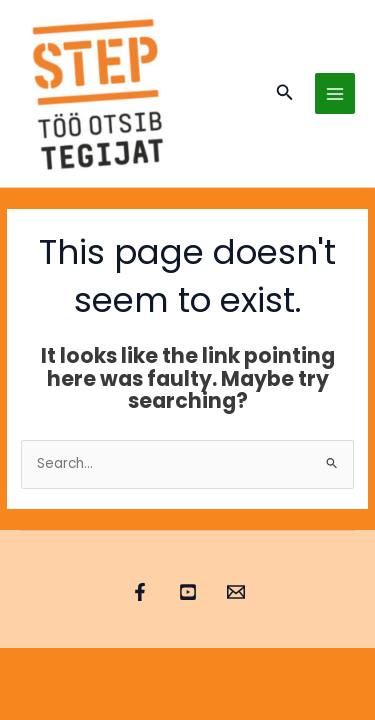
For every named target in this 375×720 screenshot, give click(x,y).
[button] (285, 94)
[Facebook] (140, 592)
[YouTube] (188, 592)
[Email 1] (236, 592)
